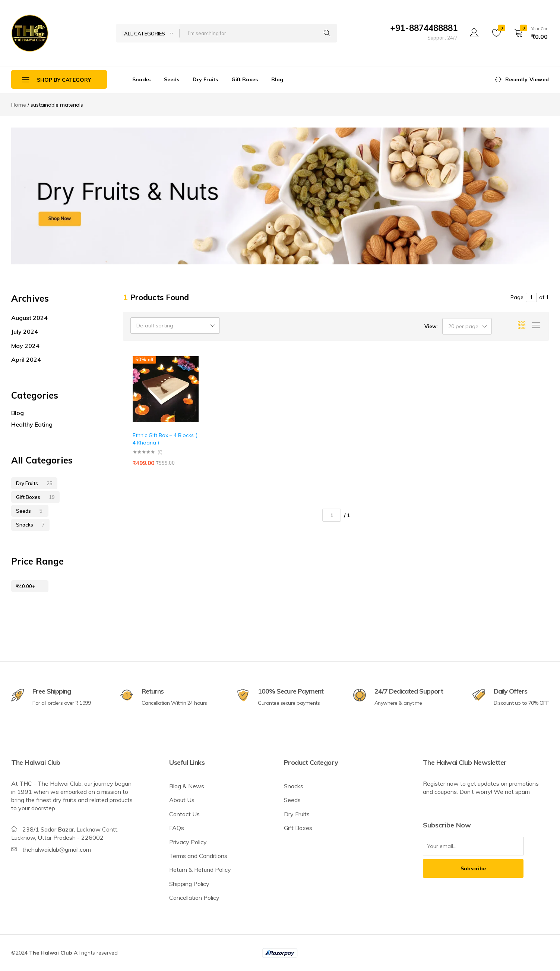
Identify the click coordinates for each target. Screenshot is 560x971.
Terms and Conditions (198, 856)
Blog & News (187, 786)
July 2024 (25, 331)
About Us (182, 800)
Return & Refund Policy (200, 870)
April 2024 (26, 359)
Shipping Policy (189, 884)
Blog (277, 79)
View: (431, 326)
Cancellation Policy (194, 898)
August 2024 (29, 318)
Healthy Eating (32, 424)
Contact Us (184, 814)
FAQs (177, 828)
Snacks (141, 79)
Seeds (172, 79)
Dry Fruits (205, 79)
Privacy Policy (188, 842)
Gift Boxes (245, 79)
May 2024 (25, 346)
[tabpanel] (280, 196)
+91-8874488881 (424, 28)
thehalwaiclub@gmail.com (57, 849)
